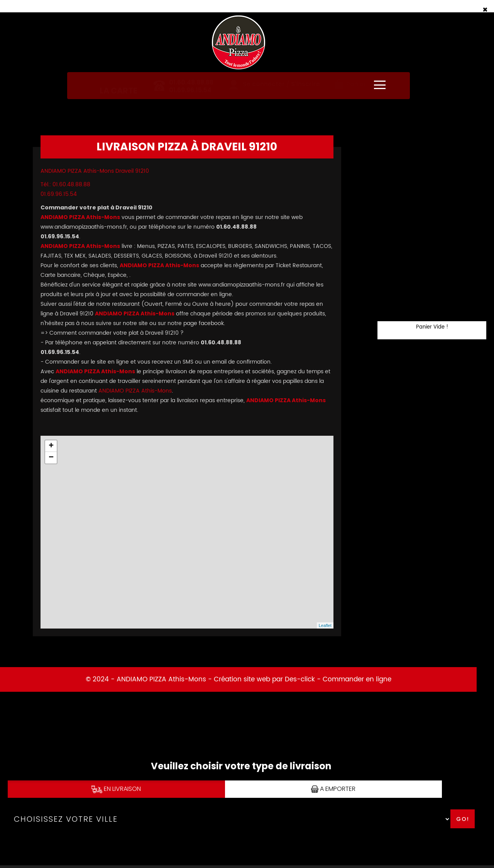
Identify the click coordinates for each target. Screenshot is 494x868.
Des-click (300, 679)
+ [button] (51, 446)
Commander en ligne (357, 679)
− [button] (51, 458)
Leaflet (325, 625)
